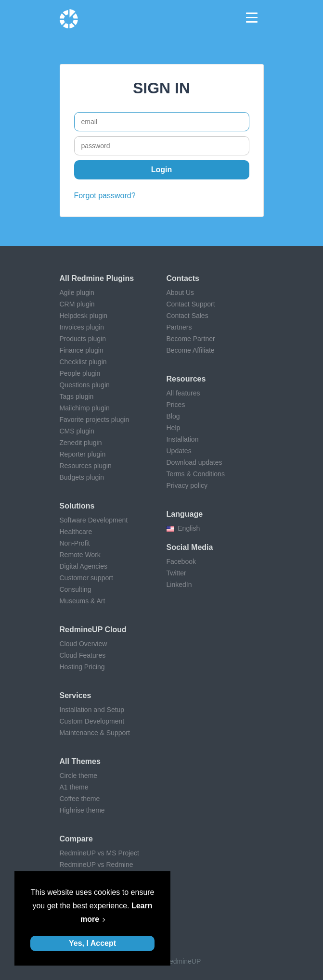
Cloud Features (83, 655)
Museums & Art (83, 601)
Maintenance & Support (95, 733)
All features (183, 393)
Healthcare (76, 532)
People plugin (80, 373)
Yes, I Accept (92, 943)
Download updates (194, 462)
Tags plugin (77, 396)
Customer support (86, 578)
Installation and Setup (92, 710)
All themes (80, 761)
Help (174, 428)
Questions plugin (85, 385)
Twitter (176, 573)
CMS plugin (77, 431)
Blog (173, 416)
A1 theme (74, 787)
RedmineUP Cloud (93, 630)
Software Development (94, 520)
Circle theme (79, 776)
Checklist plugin (83, 362)
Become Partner (191, 339)
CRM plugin (77, 304)
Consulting (76, 589)
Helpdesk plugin (84, 316)
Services (76, 695)
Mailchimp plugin (85, 408)
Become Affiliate (191, 350)
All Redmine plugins (97, 278)
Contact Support (191, 304)
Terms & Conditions (196, 474)
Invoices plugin (82, 327)
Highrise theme (82, 810)
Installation (183, 439)
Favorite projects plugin (95, 420)
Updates (179, 451)
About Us (181, 293)
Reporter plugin (83, 454)
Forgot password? (105, 196)
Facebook (181, 561)
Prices (176, 405)
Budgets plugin (82, 477)
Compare (76, 839)
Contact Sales (187, 316)
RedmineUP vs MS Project (99, 853)
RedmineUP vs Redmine (97, 865)
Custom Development (92, 721)
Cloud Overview (84, 644)
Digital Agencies (84, 566)
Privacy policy (187, 485)
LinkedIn (179, 585)
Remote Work (80, 555)
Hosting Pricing (82, 667)
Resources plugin (86, 466)
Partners (179, 327)
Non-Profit (75, 543)
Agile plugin (77, 293)
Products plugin (83, 339)
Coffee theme (80, 799)
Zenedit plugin (81, 443)
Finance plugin (82, 350)
